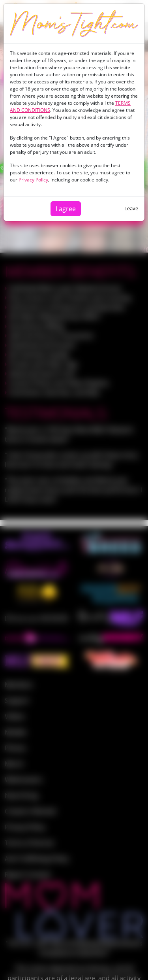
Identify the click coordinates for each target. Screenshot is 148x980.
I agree (66, 209)
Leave (131, 208)
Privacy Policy (33, 180)
